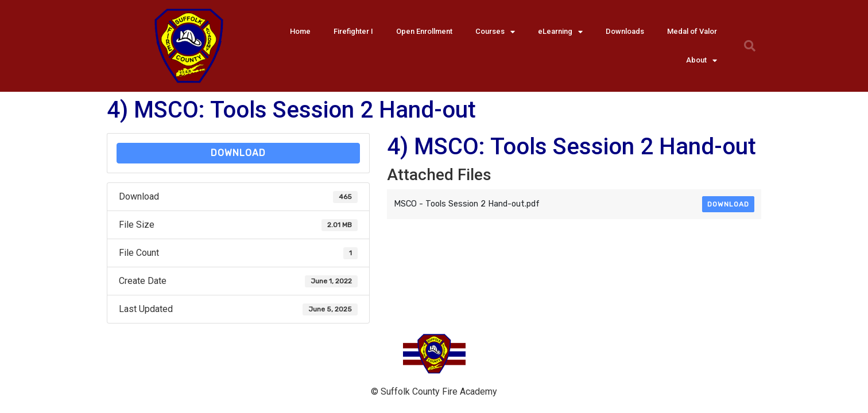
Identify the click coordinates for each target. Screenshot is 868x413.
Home (300, 31)
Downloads (625, 31)
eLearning (560, 32)
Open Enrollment (424, 31)
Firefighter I (353, 31)
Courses (495, 32)
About (702, 61)
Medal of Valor (692, 31)
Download (238, 153)
